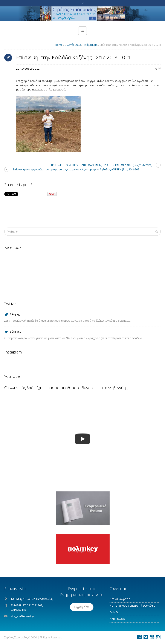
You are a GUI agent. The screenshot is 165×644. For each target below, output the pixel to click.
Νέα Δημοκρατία (120, 599)
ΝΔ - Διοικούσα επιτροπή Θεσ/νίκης (132, 606)
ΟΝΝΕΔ (114, 612)
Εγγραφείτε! (82, 607)
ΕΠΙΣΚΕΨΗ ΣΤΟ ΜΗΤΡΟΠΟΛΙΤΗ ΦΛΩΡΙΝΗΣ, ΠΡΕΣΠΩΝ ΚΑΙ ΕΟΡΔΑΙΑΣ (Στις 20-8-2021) (101, 165)
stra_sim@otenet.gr (23, 616)
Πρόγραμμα (90, 45)
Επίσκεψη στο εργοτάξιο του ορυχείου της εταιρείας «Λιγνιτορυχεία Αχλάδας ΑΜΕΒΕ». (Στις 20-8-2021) (77, 169)
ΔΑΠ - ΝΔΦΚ (117, 619)
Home (59, 45)
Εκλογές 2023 (73, 45)
